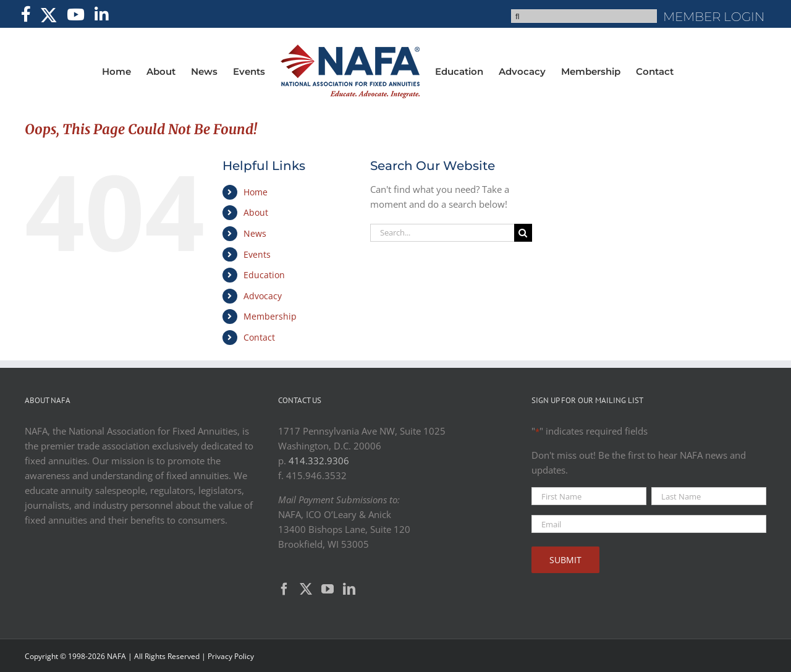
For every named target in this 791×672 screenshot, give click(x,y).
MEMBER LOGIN (714, 17)
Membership (270, 316)
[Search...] (442, 233)
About (256, 212)
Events (257, 254)
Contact (259, 337)
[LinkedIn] (349, 589)
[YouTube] (328, 589)
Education (264, 275)
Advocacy (263, 296)
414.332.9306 (319, 461)
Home (256, 192)
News (255, 233)
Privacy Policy (231, 656)
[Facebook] (284, 589)
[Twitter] (306, 589)
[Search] (523, 233)
